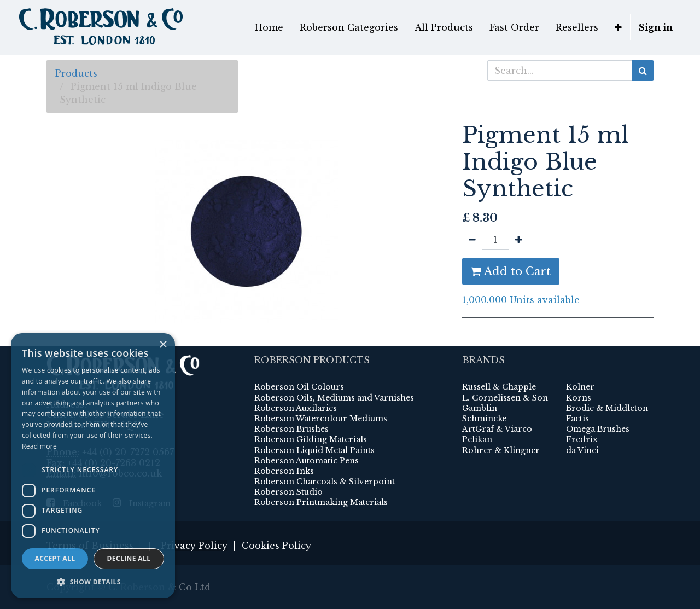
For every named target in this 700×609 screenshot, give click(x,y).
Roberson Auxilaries (296, 408)
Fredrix (582, 439)
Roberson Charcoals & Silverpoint (325, 482)
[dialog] (93, 466)
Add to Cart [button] (511, 271)
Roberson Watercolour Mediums (321, 419)
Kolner (580, 387)
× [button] (163, 345)
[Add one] (519, 240)
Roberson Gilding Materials (311, 439)
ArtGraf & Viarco (497, 429)
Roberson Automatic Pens (307, 461)
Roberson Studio (288, 492)
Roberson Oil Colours (299, 387)
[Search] (643, 71)
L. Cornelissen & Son (505, 398)
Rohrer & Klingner (501, 450)
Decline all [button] (129, 558)
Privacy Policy (194, 546)
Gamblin (480, 408)
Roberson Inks (284, 471)
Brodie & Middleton (607, 408)
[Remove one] (472, 240)
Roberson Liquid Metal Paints (314, 450)
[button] (618, 27)
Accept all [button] (55, 558)
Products (76, 73)
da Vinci (582, 450)
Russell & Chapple (499, 387)
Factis (577, 419)
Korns (579, 398)
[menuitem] (269, 27)
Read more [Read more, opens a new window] (39, 446)
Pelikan (477, 439)
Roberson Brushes (291, 429)
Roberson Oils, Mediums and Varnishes (334, 398)
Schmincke (484, 419)
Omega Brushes (598, 429)
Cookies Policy (276, 546)
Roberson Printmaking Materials (321, 502)
